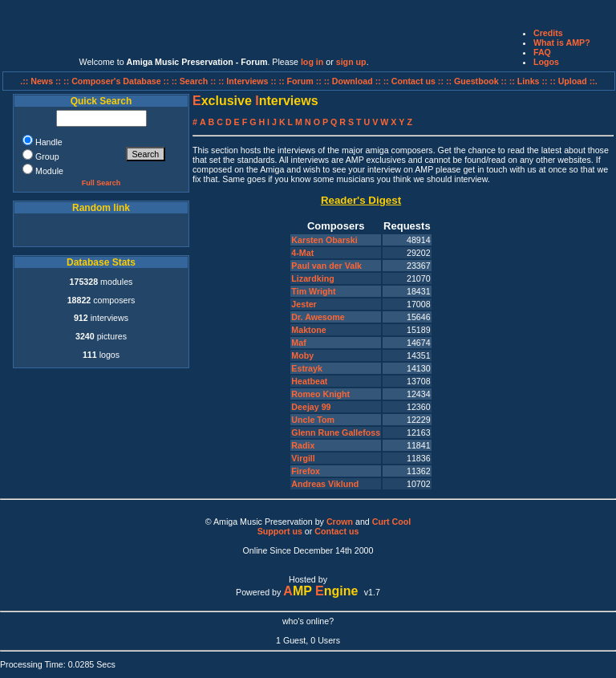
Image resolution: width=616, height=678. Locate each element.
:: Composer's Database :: (118, 81)
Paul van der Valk (326, 266)
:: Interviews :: (248, 81)
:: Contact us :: (413, 81)
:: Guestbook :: (476, 81)
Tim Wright (313, 291)
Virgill (303, 458)
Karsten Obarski (324, 240)
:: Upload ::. (574, 81)
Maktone (308, 330)
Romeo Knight (320, 394)
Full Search (101, 183)
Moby (302, 355)
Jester (304, 304)
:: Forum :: (302, 81)
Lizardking (312, 278)
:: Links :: (529, 81)
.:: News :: (42, 81)
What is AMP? (562, 43)
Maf (298, 343)
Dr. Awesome (318, 317)
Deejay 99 (311, 407)
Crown (340, 522)
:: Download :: (354, 81)
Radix (303, 445)
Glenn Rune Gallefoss (336, 432)
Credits (548, 33)
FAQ (542, 52)
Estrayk (307, 368)
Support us (280, 531)
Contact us (336, 531)
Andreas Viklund (325, 484)
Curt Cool (392, 522)
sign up (351, 62)
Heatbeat (309, 381)
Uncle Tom (313, 420)
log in (312, 62)
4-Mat (302, 253)
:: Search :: (195, 81)
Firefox (306, 471)
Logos (546, 62)
